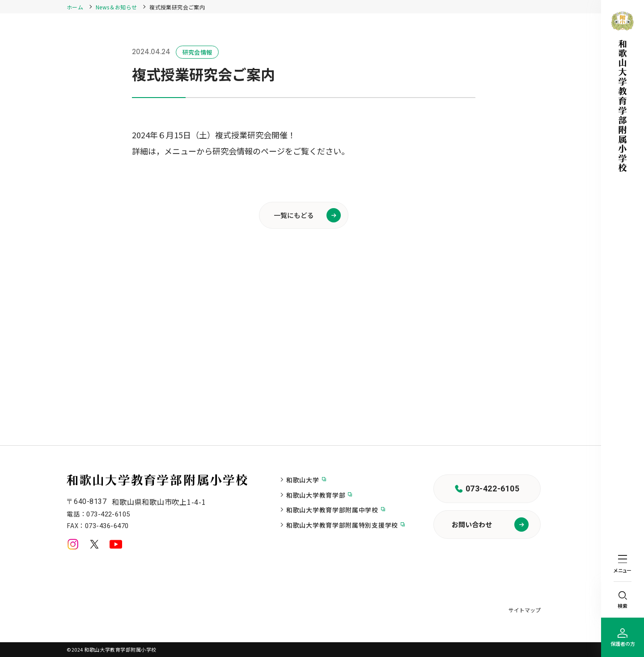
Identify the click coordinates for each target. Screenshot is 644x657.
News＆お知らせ (116, 7)
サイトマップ (525, 610)
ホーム (75, 7)
